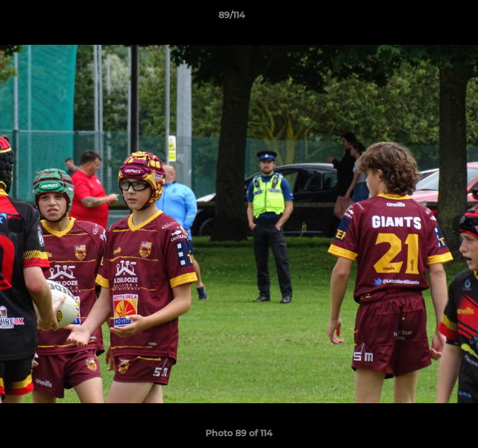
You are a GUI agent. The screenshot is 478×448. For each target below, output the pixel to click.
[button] (433, 18)
